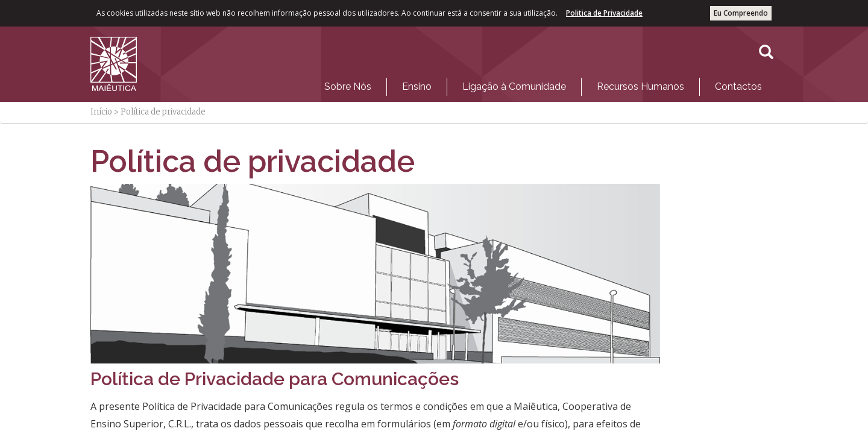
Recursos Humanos (640, 86)
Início (101, 112)
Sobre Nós (348, 86)
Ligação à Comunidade (514, 86)
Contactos (738, 86)
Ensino (417, 86)
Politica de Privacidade (604, 13)
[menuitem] (348, 87)
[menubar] (543, 84)
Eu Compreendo (741, 13)
